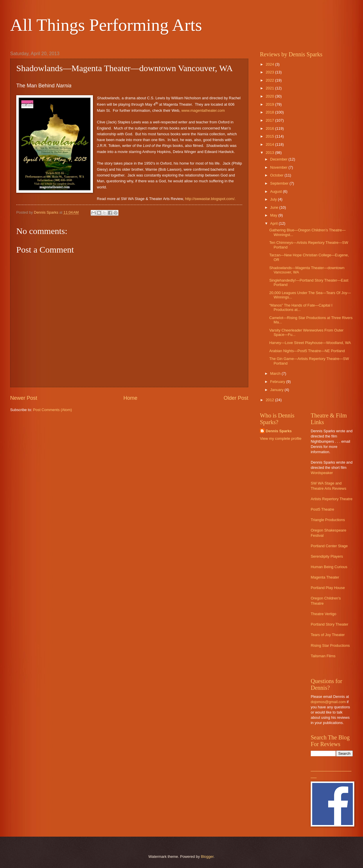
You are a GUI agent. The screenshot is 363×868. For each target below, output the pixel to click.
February (278, 382)
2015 (270, 136)
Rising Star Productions (330, 645)
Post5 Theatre (322, 509)
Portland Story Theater (329, 624)
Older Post (236, 398)
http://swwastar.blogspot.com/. (210, 199)
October (277, 175)
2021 (270, 88)
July (274, 199)
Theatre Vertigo (324, 614)
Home (130, 398)
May (274, 215)
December (279, 159)
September (280, 183)
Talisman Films (323, 656)
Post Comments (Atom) (53, 410)
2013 (270, 153)
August (276, 191)
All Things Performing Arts (106, 25)
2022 (270, 80)
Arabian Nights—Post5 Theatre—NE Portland (307, 351)
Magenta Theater (325, 577)
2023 (270, 72)
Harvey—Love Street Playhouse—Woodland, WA (310, 343)
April (274, 223)
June (275, 207)
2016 (270, 128)
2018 (270, 112)
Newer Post (24, 398)
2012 (270, 400)
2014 (270, 144)
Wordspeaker (322, 473)
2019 (270, 104)
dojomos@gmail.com (328, 702)
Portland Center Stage (329, 546)
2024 (270, 64)
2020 (270, 96)
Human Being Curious (329, 567)
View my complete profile (281, 438)
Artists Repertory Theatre (332, 499)
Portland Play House (328, 588)
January (277, 390)
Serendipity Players (327, 556)
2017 (270, 120)
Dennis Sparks (279, 431)
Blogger (207, 857)
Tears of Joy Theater (328, 635)
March (276, 373)
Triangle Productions (328, 520)
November (279, 167)
